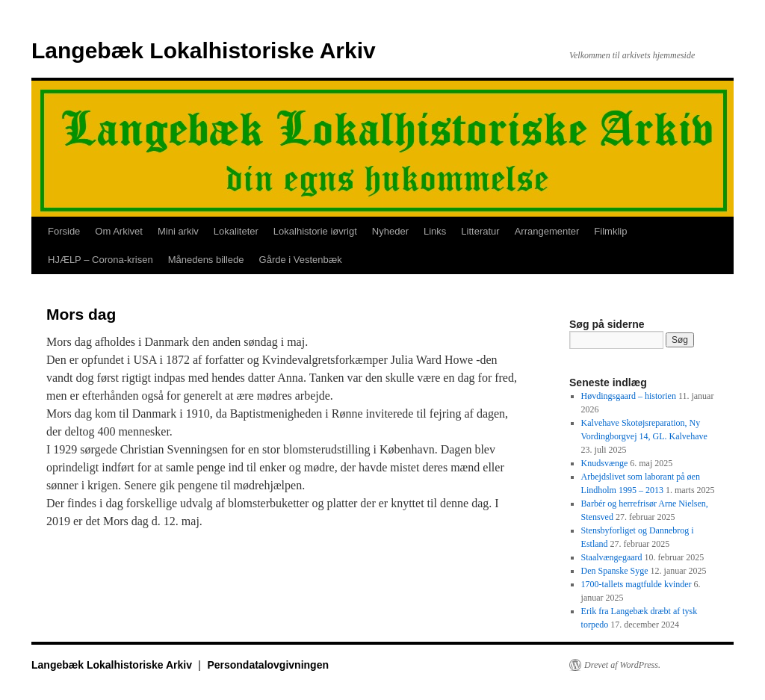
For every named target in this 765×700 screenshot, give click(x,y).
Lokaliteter (236, 231)
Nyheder (390, 231)
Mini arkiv (178, 231)
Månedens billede (206, 260)
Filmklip (610, 231)
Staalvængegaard (612, 557)
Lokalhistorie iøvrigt (315, 231)
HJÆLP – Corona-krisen (100, 260)
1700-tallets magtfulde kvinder (637, 584)
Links (435, 231)
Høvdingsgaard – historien (629, 396)
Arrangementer (547, 231)
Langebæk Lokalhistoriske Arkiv (204, 50)
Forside (64, 231)
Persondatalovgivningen (268, 665)
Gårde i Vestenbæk (301, 260)
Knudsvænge (605, 463)
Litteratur (480, 231)
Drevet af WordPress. (622, 665)
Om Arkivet (119, 231)
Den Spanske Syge (615, 571)
